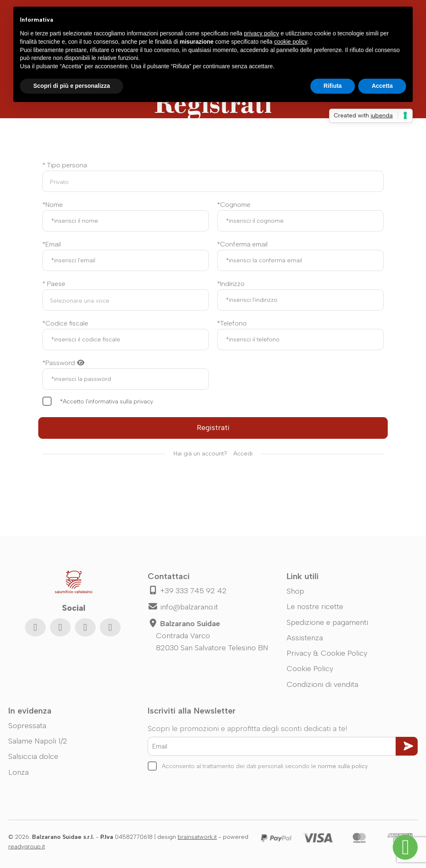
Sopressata (27, 726)
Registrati (213, 428)
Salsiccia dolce (33, 756)
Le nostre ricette (315, 607)
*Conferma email (242, 244)
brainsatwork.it (197, 837)
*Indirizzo (231, 284)
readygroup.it (27, 847)
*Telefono (232, 323)
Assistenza (305, 638)
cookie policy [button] (291, 42)
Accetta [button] (382, 86)
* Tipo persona (65, 165)
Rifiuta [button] (333, 86)
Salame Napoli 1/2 (38, 741)
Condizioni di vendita (322, 684)
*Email (52, 244)
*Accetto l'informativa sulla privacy (106, 402)
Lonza (19, 772)
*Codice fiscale (65, 323)
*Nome (53, 205)
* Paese (54, 284)
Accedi (243, 454)
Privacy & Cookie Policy (327, 653)
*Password (64, 363)
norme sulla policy (343, 766)
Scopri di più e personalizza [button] (72, 86)
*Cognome (234, 205)
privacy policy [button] (262, 33)
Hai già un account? (213, 454)
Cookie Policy (310, 669)
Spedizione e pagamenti (327, 622)
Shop (295, 591)
